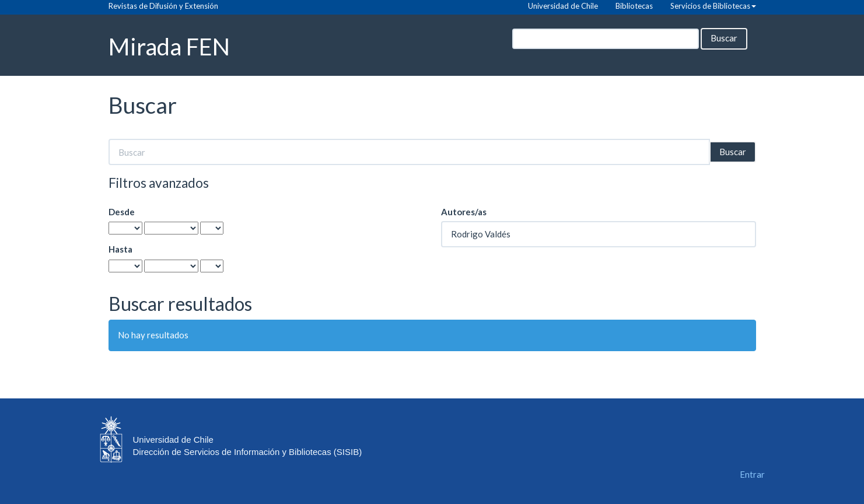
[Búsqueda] (606, 39)
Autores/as (464, 212)
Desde (122, 212)
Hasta (120, 249)
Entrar (752, 474)
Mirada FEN (169, 46)
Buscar (724, 38)
